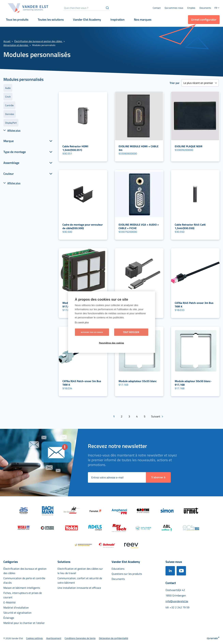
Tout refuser (131, 332)
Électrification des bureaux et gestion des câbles (38, 41)
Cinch (8, 97)
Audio (8, 88)
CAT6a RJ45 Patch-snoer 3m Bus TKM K (194, 305)
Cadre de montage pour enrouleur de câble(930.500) (83, 226)
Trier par (175, 83)
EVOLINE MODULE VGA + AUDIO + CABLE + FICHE (139, 226)
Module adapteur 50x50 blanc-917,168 (193, 383)
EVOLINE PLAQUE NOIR (189, 146)
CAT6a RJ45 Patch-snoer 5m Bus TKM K (82, 383)
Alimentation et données (16, 45)
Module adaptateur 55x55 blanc (138, 381)
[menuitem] (174, 8)
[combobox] (87, 8)
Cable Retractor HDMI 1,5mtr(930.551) (75, 148)
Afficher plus (14, 130)
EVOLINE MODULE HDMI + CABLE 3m (139, 148)
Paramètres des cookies (111, 343)
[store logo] (28, 8)
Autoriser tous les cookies (92, 332)
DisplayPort (11, 123)
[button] (217, 8)
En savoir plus (82, 322)
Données (10, 114)
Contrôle (9, 105)
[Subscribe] (158, 477)
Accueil (7, 41)
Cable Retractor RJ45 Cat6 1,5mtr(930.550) (190, 226)
